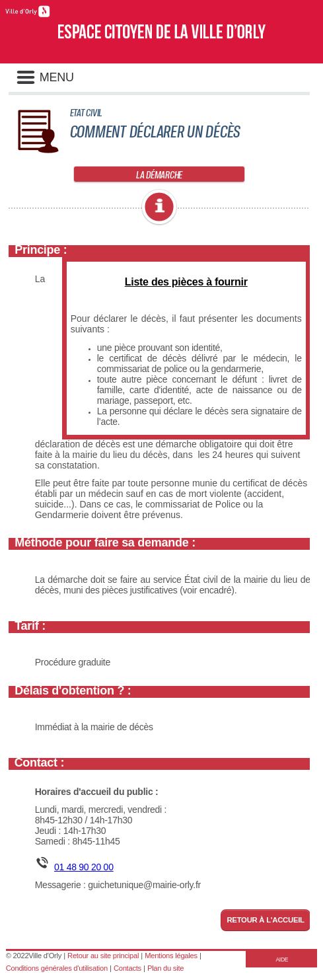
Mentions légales (171, 956)
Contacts (127, 968)
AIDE (282, 960)
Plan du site (165, 968)
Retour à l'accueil (265, 920)
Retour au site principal (103, 956)
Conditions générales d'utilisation (57, 968)
